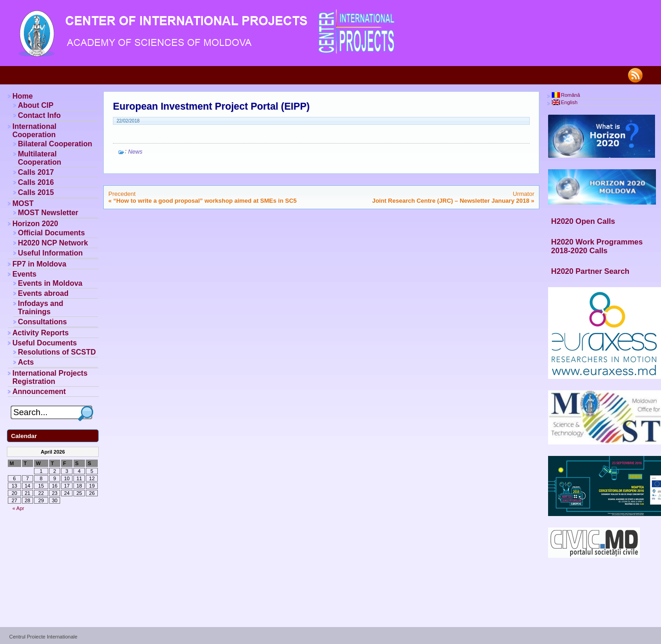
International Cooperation (34, 130)
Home (22, 96)
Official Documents (51, 233)
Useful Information (50, 253)
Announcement (39, 391)
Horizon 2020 (35, 224)
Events (24, 274)
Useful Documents (45, 343)
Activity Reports (41, 333)
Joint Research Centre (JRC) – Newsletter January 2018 (451, 201)
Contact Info (39, 115)
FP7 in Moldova (39, 264)
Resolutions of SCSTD (57, 352)
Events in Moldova (50, 283)
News (135, 152)
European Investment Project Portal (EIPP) (211, 106)
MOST (23, 203)
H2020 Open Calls (583, 221)
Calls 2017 (36, 172)
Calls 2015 (36, 192)
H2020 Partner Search (591, 271)
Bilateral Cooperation (55, 144)
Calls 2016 (36, 182)
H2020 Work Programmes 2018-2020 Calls (597, 246)
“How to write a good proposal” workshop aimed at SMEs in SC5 (205, 201)
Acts (26, 362)
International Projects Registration (50, 377)
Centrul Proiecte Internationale (43, 637)
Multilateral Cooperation (39, 158)
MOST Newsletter (48, 213)
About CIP (36, 105)
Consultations (42, 322)
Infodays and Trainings (41, 308)
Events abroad (43, 293)
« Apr (18, 508)
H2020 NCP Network (53, 243)
